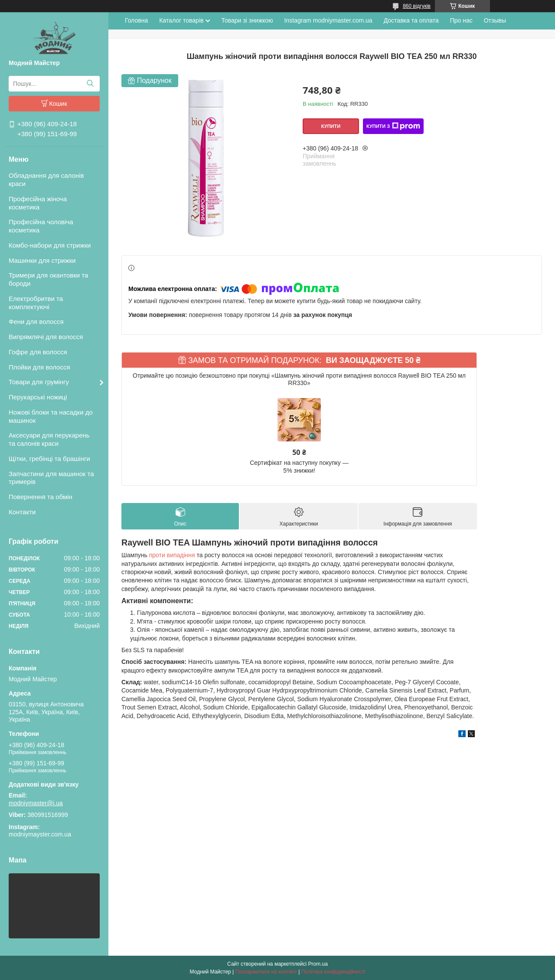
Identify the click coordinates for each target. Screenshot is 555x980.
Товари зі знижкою (247, 20)
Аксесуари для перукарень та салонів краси (49, 439)
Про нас (461, 20)
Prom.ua (318, 964)
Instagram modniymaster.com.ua (328, 20)
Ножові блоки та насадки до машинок (51, 416)
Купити (331, 126)
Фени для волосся (36, 322)
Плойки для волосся (39, 367)
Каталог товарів (181, 20)
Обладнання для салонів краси (46, 180)
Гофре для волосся (38, 352)
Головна (136, 20)
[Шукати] (90, 84)
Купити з (393, 126)
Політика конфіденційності (333, 972)
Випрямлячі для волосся (46, 337)
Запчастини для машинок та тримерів (51, 478)
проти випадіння (172, 555)
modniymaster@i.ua (36, 803)
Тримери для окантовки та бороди (48, 279)
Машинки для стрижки (42, 260)
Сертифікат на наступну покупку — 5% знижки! (299, 467)
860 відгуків (417, 6)
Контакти (22, 512)
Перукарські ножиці (38, 397)
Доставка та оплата (411, 20)
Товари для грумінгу (39, 382)
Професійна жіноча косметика (38, 203)
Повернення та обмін (41, 497)
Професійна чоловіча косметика (41, 226)
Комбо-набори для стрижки (50, 245)
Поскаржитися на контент (266, 972)
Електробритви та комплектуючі (36, 303)
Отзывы (495, 20)
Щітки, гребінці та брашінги (49, 459)
